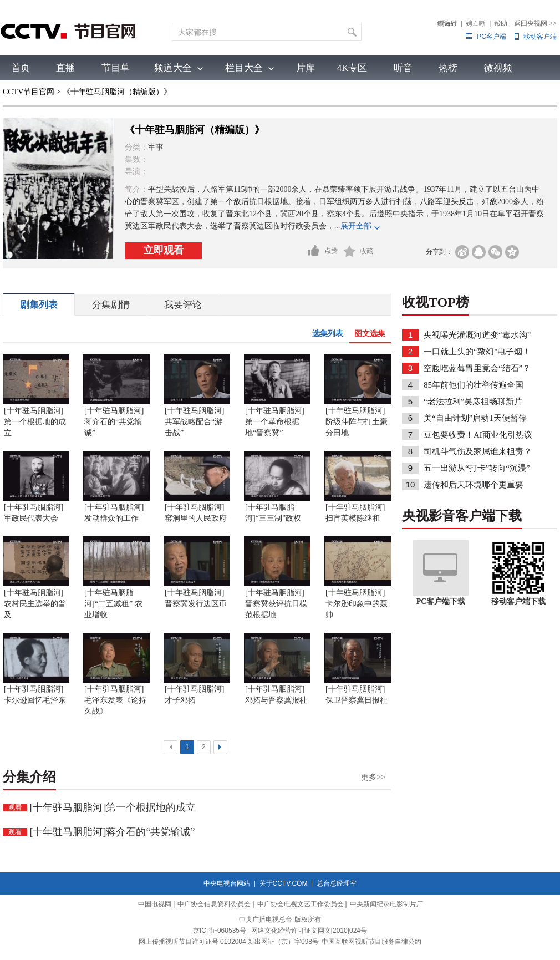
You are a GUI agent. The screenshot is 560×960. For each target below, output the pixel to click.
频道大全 (173, 68)
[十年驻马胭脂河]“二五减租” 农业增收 (113, 604)
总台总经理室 (337, 883)
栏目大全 (244, 68)
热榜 (448, 68)
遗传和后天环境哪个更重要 (474, 485)
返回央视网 (535, 23)
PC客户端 (492, 37)
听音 (403, 68)
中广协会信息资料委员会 (214, 904)
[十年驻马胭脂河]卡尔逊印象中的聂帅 (357, 604)
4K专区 (352, 68)
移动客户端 (540, 37)
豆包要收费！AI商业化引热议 (478, 435)
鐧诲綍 (447, 23)
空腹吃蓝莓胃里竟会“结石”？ (477, 368)
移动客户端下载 (518, 601)
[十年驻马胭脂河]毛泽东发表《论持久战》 (115, 700)
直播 (65, 68)
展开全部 (356, 226)
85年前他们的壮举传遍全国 (474, 385)
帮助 (501, 23)
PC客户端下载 (441, 601)
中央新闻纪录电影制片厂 (386, 904)
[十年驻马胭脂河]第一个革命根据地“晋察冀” (275, 422)
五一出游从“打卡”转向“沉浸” (477, 468)
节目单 (116, 68)
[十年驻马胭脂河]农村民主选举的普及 (35, 604)
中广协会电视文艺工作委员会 (301, 904)
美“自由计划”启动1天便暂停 (475, 418)
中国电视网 (155, 904)
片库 (306, 68)
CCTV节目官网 (29, 92)
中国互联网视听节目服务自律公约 (371, 942)
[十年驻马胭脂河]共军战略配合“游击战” (194, 422)
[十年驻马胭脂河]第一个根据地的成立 (35, 422)
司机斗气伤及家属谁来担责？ (478, 451)
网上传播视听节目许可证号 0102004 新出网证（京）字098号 (229, 942)
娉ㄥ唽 (476, 23)
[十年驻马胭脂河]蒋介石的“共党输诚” (114, 422)
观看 (15, 807)
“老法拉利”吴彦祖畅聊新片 (473, 402)
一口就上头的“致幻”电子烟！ (477, 352)
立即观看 (164, 250)
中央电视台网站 (227, 883)
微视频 (498, 68)
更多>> (373, 777)
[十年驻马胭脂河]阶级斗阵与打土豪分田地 (357, 422)
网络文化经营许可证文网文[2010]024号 (309, 931)
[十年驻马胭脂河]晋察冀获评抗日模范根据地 (276, 604)
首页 (21, 68)
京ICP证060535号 (220, 931)
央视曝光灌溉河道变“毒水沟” (477, 335)
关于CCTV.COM (284, 883)
